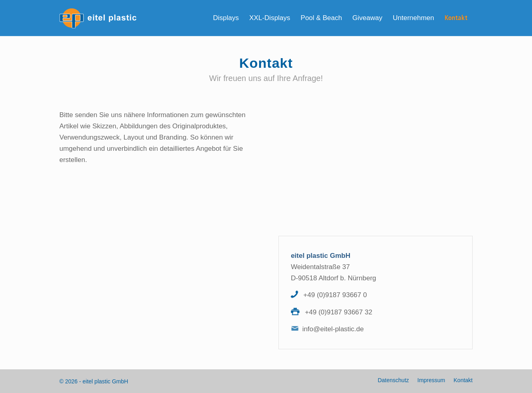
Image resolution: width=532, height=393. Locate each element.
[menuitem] (226, 18)
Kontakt (463, 380)
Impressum (431, 380)
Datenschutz (393, 380)
